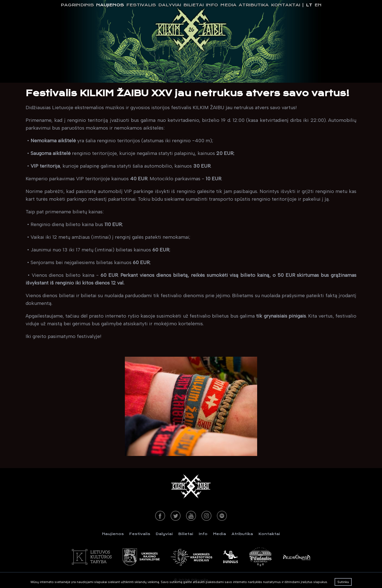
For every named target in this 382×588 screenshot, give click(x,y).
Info (212, 5)
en (318, 5)
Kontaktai (286, 5)
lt (309, 5)
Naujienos (110, 5)
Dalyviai (170, 5)
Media (228, 5)
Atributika (254, 5)
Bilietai (193, 5)
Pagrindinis (77, 5)
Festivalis (141, 5)
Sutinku (343, 582)
